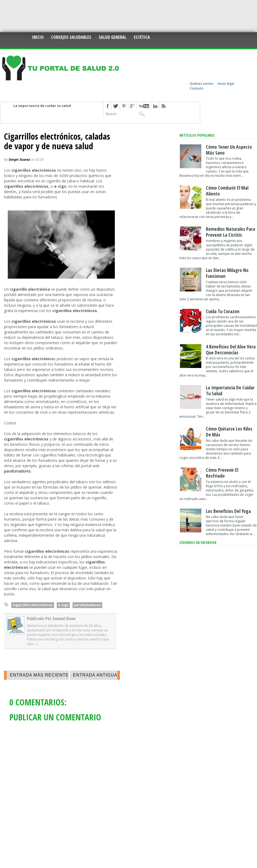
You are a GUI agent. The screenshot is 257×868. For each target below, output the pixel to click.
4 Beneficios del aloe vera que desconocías (231, 349)
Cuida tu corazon (223, 311)
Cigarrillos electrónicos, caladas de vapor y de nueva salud (57, 141)
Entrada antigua (95, 675)
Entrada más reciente (39, 675)
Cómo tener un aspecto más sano (229, 150)
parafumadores (17, 471)
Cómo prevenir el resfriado (222, 473)
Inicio (38, 37)
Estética (142, 37)
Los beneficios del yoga (228, 511)
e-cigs (63, 605)
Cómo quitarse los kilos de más (229, 432)
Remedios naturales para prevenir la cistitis (230, 232)
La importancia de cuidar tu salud (42, 106)
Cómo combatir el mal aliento (227, 191)
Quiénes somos (201, 84)
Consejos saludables (71, 37)
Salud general (113, 37)
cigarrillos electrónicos (33, 605)
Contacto (196, 88)
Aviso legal (226, 84)
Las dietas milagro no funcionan (227, 273)
